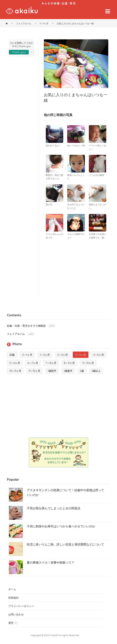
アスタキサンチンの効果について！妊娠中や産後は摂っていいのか (65, 492)
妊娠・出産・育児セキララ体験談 (31, 326)
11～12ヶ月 (35, 371)
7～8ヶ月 (51, 363)
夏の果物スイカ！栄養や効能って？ (51, 562)
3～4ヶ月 (81, 355)
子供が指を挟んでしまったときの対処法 (54, 508)
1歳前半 (52, 371)
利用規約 (13, 598)
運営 (13, 623)
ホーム (12, 589)
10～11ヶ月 (15, 371)
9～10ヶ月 (88, 363)
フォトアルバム (21, 334)
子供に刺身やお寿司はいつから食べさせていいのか (61, 526)
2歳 (82, 371)
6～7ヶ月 (33, 363)
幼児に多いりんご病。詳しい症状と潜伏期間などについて (65, 544)
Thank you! (19, 52)
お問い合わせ (16, 614)
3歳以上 (96, 371)
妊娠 (12, 355)
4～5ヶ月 (99, 355)
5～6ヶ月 (15, 363)
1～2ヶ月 (45, 355)
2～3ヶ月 (63, 355)
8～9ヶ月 (69, 363)
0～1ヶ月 (27, 355)
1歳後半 (68, 371)
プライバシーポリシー (21, 606)
